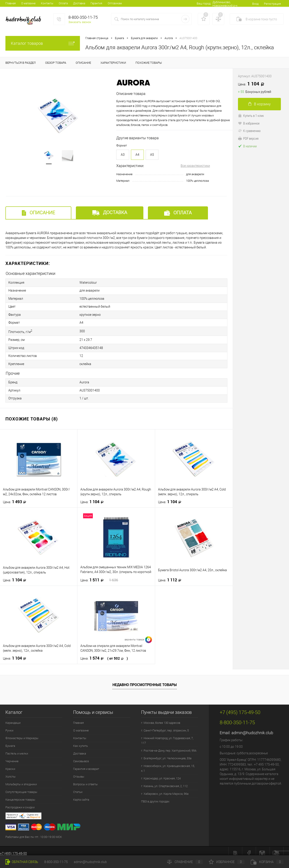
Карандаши (13, 718)
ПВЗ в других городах (155, 797)
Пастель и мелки (17, 749)
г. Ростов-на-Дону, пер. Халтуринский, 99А (169, 746)
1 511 (99, 575)
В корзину (260, 104)
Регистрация (272, 4)
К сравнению (249, 131)
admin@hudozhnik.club (252, 728)
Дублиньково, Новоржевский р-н (223, 4)
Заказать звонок (80, 22)
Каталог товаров (43, 43)
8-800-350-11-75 (56, 862)
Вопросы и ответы (85, 780)
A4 (137, 155)
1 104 (93, 497)
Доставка (79, 3)
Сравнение (185, 862)
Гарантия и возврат (86, 764)
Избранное (227, 862)
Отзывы (79, 772)
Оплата (63, 3)
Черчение (12, 756)
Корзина (267, 862)
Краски (10, 764)
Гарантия (96, 3)
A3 (123, 155)
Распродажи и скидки (20, 803)
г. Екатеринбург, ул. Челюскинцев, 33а (166, 754)
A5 (152, 155)
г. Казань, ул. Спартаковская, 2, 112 (164, 781)
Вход (255, 4)
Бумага (10, 741)
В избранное (249, 123)
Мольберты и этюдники (21, 780)
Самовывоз (81, 756)
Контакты (47, 3)
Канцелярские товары (20, 795)
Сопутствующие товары (21, 787)
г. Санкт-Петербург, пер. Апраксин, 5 (165, 726)
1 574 (104, 653)
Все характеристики (195, 166)
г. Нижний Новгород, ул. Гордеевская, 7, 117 (167, 736)
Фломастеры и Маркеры (22, 733)
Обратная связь (22, 862)
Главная (11, 3)
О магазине (28, 3)
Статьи (78, 787)
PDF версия (248, 138)
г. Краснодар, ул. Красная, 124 (161, 774)
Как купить (80, 741)
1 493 (16, 497)
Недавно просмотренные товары (145, 680)
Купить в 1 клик (251, 116)
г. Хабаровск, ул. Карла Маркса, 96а (165, 789)
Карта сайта (81, 795)
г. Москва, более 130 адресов (161, 718)
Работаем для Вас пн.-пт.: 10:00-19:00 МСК (34, 832)
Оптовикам (115, 3)
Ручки (9, 726)
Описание (38, 213)
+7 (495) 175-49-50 (13, 849)
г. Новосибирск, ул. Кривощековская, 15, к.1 (168, 764)
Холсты (10, 772)
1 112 (171, 575)
